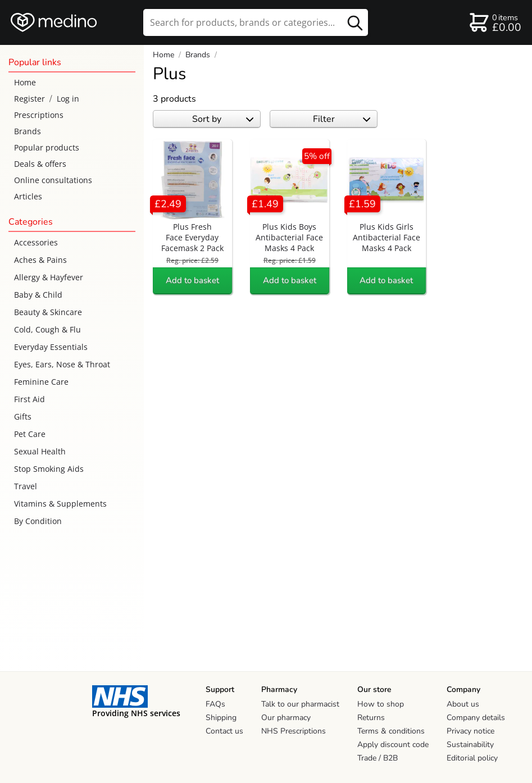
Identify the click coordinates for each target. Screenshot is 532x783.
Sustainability (470, 745)
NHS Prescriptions (294, 731)
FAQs (215, 704)
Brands (28, 131)
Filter (342, 119)
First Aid (29, 399)
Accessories (36, 242)
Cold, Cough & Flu (47, 329)
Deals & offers (40, 164)
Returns (371, 718)
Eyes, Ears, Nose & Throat (62, 364)
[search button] (355, 22)
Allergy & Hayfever (49, 277)
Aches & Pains (40, 260)
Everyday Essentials (51, 347)
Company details (476, 718)
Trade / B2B (378, 758)
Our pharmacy (286, 718)
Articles (28, 196)
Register (29, 99)
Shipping (221, 718)
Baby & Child (38, 295)
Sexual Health (40, 451)
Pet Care (30, 434)
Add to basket (192, 280)
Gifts (23, 416)
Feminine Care (41, 382)
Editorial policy (472, 758)
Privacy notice (470, 731)
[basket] (495, 22)
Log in (68, 99)
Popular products (47, 147)
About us (463, 704)
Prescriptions (39, 115)
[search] (256, 22)
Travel (26, 486)
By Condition (38, 521)
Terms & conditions (391, 731)
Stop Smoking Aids (49, 469)
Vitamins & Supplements (60, 504)
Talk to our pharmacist (300, 704)
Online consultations (53, 180)
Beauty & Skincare (48, 312)
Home (25, 82)
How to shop (381, 704)
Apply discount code (393, 745)
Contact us (224, 731)
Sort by (223, 119)
